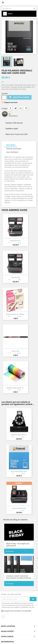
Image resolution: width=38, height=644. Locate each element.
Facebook (3, 617)
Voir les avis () (13, 116)
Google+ (21, 108)
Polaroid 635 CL (16, 241)
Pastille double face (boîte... (16, 314)
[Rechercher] (19, 8)
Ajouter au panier (19, 97)
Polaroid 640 (16, 277)
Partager (10, 108)
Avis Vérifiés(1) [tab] (12, 152)
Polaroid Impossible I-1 (19, 435)
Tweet (16, 108)
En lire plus (10, 551)
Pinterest (26, 108)
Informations (7, 642)
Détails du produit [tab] (14, 149)
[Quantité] (4, 97)
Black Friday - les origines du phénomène (18, 545)
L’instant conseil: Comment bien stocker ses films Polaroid (19, 577)
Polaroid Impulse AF (19, 508)
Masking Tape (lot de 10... (16, 388)
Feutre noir (16, 351)
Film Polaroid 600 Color (19, 471)
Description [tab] (11, 145)
